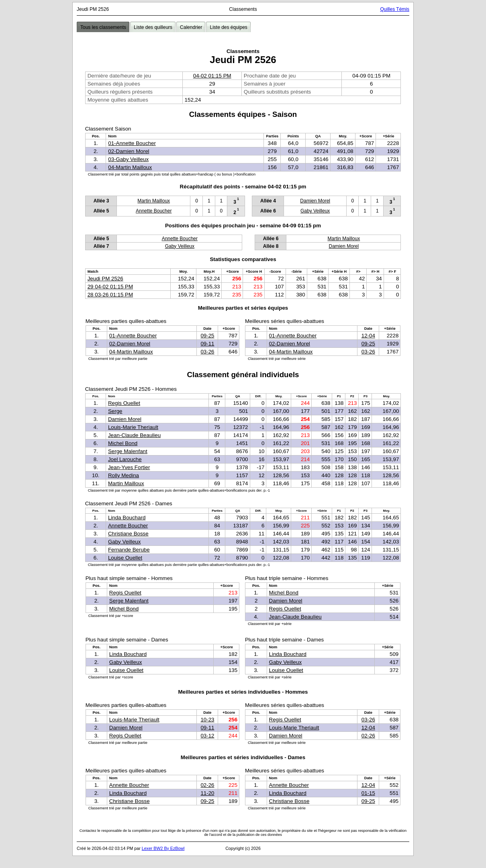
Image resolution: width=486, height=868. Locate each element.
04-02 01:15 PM (212, 76)
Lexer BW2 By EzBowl (163, 848)
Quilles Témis (395, 9)
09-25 (207, 336)
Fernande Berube (129, 550)
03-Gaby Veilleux (128, 159)
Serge (115, 411)
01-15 (368, 793)
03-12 (207, 736)
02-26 (368, 736)
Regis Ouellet (124, 403)
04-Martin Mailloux (130, 167)
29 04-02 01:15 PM (110, 287)
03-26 (207, 352)
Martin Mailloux (154, 201)
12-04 (368, 336)
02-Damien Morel (129, 151)
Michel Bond (123, 443)
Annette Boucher (154, 211)
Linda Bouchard (127, 518)
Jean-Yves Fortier (129, 467)
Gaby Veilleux (315, 211)
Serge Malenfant (128, 451)
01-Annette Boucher (132, 143)
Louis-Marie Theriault (133, 427)
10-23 (207, 720)
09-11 (207, 344)
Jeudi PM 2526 (105, 279)
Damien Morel (315, 201)
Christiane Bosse (128, 534)
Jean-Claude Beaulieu (134, 435)
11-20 (207, 793)
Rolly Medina (124, 475)
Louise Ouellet (125, 558)
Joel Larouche (125, 459)
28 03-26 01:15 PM (110, 295)
